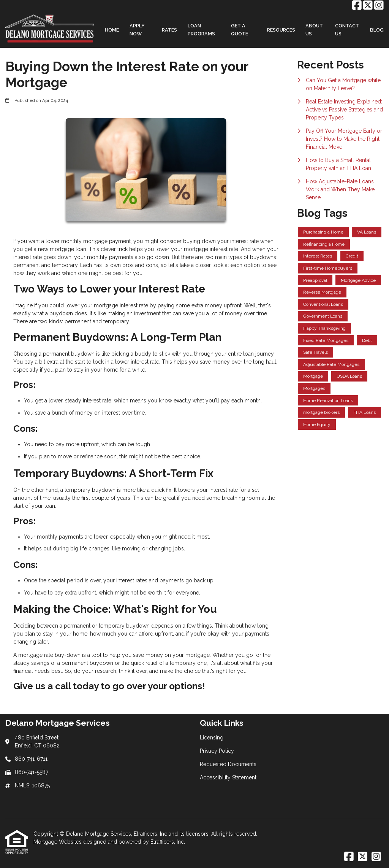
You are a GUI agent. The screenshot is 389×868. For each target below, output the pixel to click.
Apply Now (137, 30)
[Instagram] (379, 6)
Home (112, 30)
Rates (169, 30)
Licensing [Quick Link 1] (212, 738)
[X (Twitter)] (368, 6)
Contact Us (347, 30)
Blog (377, 30)
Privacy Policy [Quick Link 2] (217, 751)
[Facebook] (357, 6)
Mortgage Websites (58, 842)
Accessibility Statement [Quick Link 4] (228, 777)
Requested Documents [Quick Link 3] (228, 764)
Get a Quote (240, 30)
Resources (281, 30)
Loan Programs (201, 30)
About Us (314, 30)
